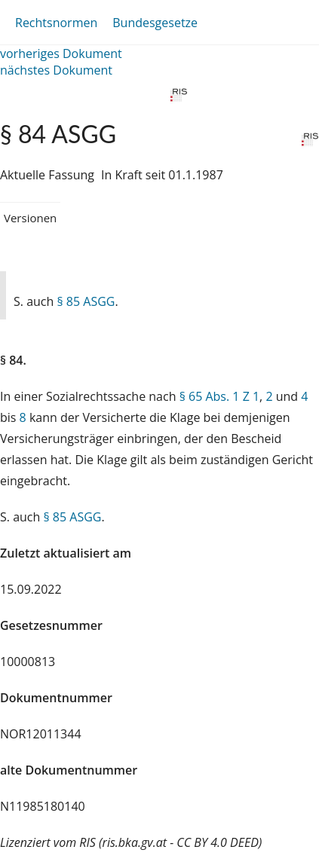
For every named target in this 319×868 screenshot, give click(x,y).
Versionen (30, 218)
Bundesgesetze (155, 23)
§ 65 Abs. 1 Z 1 (219, 396)
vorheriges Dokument (61, 53)
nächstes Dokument (56, 70)
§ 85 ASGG (86, 301)
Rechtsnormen (56, 23)
